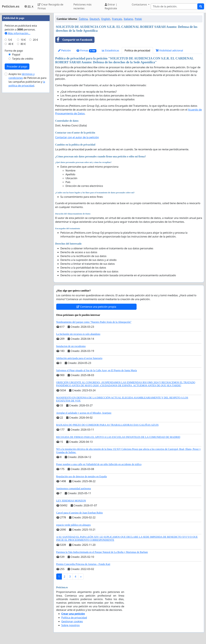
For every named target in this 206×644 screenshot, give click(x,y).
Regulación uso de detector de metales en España (82, 476)
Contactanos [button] (140, 4)
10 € (23, 136)
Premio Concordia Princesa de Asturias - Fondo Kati (83, 564)
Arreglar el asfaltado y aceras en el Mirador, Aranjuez (84, 413)
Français (117, 19)
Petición (64, 50)
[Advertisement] (26, 61)
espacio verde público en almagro (74, 525)
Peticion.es (11, 6)
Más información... (17, 129)
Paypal (16, 151)
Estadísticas (110, 50)
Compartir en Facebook (74, 40)
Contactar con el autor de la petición (77, 137)
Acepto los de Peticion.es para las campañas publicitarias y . (27, 176)
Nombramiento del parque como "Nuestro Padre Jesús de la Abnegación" (94, 322)
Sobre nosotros (71, 625)
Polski (138, 19)
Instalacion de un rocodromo (71, 346)
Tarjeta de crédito (23, 155)
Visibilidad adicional (169, 50)
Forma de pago (14, 147)
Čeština (83, 19)
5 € (10, 136)
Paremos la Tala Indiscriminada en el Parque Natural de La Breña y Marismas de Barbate (102, 552)
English (106, 19)
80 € (23, 140)
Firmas (86, 51)
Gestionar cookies (72, 621)
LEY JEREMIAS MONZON (71, 501)
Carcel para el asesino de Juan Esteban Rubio (80, 513)
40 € (11, 140)
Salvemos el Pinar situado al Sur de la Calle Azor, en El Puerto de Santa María (97, 370)
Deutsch (94, 19)
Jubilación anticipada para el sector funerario (79, 358)
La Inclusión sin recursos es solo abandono (78, 334)
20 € (36, 136)
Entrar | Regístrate (111, 6)
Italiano (128, 19)
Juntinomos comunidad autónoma (74, 488)
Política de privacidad (137, 50)
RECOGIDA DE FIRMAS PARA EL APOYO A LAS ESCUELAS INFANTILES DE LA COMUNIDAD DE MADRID (118, 437)
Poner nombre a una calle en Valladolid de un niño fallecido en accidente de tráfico (99, 464)
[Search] (174, 6)
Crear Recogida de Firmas (50, 6)
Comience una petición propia (96, 307)
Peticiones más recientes (82, 6)
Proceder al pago (17, 163)
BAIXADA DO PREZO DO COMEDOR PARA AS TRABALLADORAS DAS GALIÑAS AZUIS (107, 425)
